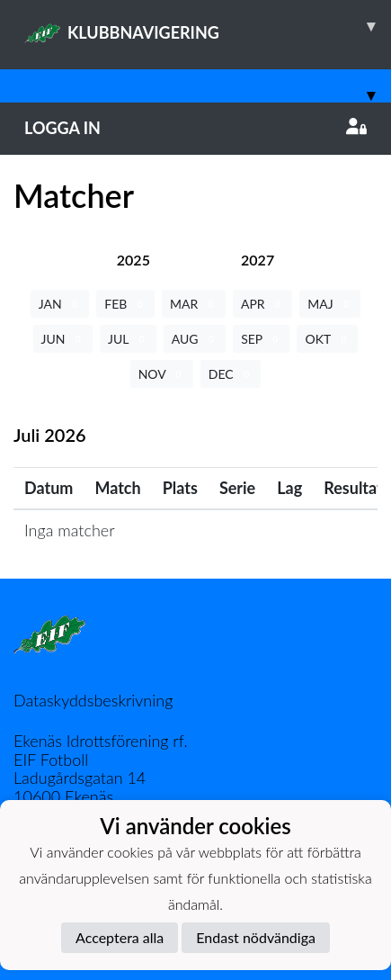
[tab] (133, 260)
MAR (194, 304)
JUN (63, 339)
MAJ (330, 304)
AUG (195, 339)
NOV (162, 374)
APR (262, 304)
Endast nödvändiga (256, 937)
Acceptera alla (120, 937)
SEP (261, 339)
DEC (231, 374)
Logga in (195, 128)
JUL (128, 339)
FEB (125, 304)
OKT (327, 339)
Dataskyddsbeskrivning (93, 700)
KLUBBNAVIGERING (208, 26)
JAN (60, 304)
